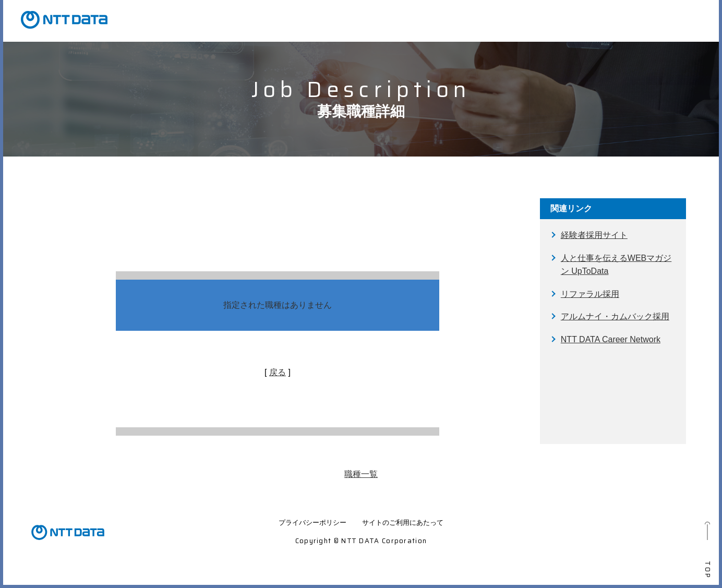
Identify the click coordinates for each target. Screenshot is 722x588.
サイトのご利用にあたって (403, 523)
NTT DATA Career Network (611, 339)
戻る (278, 372)
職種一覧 (361, 474)
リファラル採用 (590, 294)
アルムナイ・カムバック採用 (615, 316)
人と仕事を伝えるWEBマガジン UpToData (616, 265)
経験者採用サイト (594, 235)
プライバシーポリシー (312, 523)
